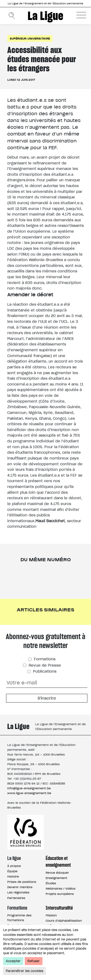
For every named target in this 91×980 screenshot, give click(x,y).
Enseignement (56, 878)
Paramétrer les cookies (25, 971)
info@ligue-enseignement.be (29, 788)
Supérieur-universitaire (30, 38)
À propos (14, 866)
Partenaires (16, 898)
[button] (81, 15)
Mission (51, 915)
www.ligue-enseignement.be (29, 793)
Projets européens (60, 894)
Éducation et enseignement (58, 862)
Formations (44, 659)
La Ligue (45, 16)
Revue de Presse (44, 665)
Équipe (12, 871)
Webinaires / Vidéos (61, 889)
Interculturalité (59, 908)
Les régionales (18, 892)
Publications (44, 671)
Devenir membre (20, 887)
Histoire (13, 876)
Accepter (13, 961)
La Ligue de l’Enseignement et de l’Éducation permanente (45, 3)
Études (51, 883)
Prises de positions (22, 882)
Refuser (34, 961)
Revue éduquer (57, 873)
